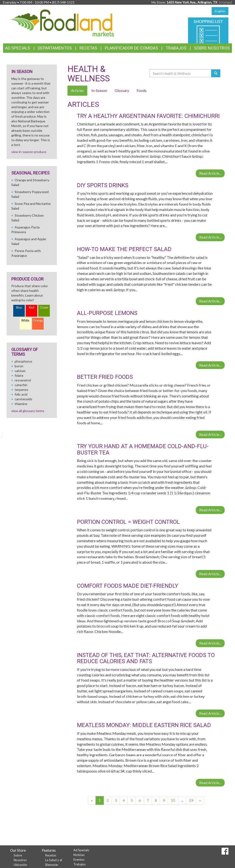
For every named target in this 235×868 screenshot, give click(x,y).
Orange (38, 320)
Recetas (88, 48)
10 (173, 800)
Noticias (79, 855)
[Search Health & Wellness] (181, 73)
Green (44, 308)
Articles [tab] (77, 90)
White (25, 320)
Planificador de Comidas (131, 48)
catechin (21, 385)
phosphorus (23, 361)
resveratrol (23, 380)
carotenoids (23, 399)
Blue (19, 308)
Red (32, 308)
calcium (20, 371)
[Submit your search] (216, 73)
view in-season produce (29, 152)
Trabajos (176, 48)
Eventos (79, 860)
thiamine (21, 404)
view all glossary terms (28, 411)
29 (191, 800)
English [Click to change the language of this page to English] (220, 11)
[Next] (200, 800)
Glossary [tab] (122, 90)
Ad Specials (18, 48)
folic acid (21, 394)
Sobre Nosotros (212, 48)
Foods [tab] (142, 90)
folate (19, 375)
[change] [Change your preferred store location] (226, 2)
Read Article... (210, 173)
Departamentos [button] (55, 48)
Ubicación (20, 865)
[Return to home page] (62, 23)
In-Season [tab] (99, 90)
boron (19, 366)
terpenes (21, 390)
